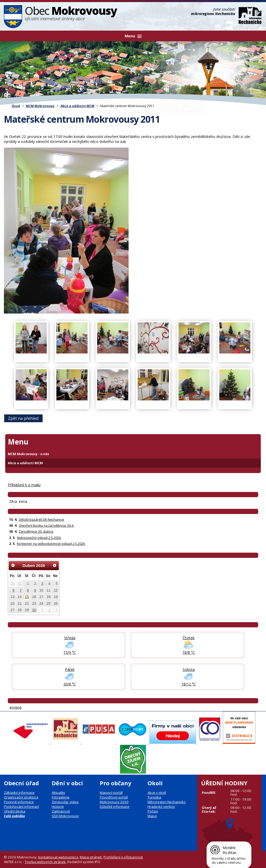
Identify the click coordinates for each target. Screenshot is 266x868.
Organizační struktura (21, 797)
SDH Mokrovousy (65, 816)
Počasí (153, 811)
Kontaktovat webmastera (58, 857)
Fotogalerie (61, 797)
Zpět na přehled (23, 418)
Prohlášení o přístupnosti (123, 857)
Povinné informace (19, 802)
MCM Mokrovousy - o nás (28, 454)
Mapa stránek (91, 857)
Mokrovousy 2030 (114, 802)
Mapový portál (111, 793)
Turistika (154, 797)
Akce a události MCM (77, 106)
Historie (58, 807)
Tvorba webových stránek (45, 862)
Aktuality (58, 793)
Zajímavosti (61, 811)
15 (27, 597)
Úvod (16, 106)
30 (12, 584)
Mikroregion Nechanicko (167, 802)
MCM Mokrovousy (40, 106)
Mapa (152, 816)
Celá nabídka (14, 816)
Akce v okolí (157, 793)
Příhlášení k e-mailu (24, 485)
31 (20, 584)
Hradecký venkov (161, 807)
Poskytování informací (21, 807)
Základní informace (19, 793)
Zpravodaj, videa (65, 802)
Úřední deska (15, 811)
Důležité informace (115, 807)
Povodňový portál (114, 797)
